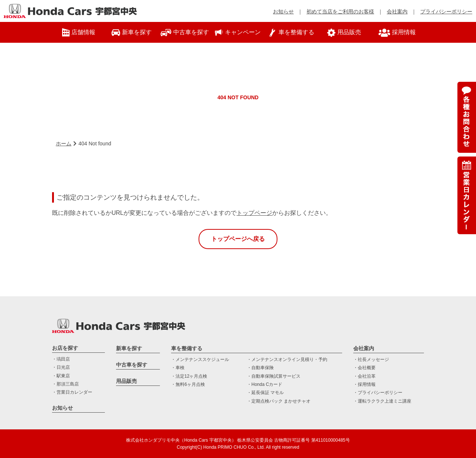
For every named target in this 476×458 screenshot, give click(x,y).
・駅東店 (61, 376)
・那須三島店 (65, 384)
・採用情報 (364, 384)
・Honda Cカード (265, 384)
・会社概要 (364, 368)
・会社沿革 (364, 376)
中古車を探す (132, 365)
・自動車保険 (260, 368)
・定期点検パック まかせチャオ (279, 401)
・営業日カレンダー (72, 392)
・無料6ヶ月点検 (188, 384)
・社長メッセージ (371, 359)
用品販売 (126, 381)
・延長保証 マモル (265, 393)
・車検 (178, 368)
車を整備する (187, 348)
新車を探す (129, 348)
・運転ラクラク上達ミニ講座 (382, 401)
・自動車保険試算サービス (274, 376)
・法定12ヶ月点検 (189, 376)
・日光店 (61, 367)
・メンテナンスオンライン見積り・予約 (287, 359)
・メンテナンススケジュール (200, 359)
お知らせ (283, 12)
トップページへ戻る (238, 239)
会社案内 (397, 12)
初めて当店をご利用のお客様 (340, 12)
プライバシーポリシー (446, 12)
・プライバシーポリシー (378, 393)
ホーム (64, 143)
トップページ (254, 213)
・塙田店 (61, 359)
